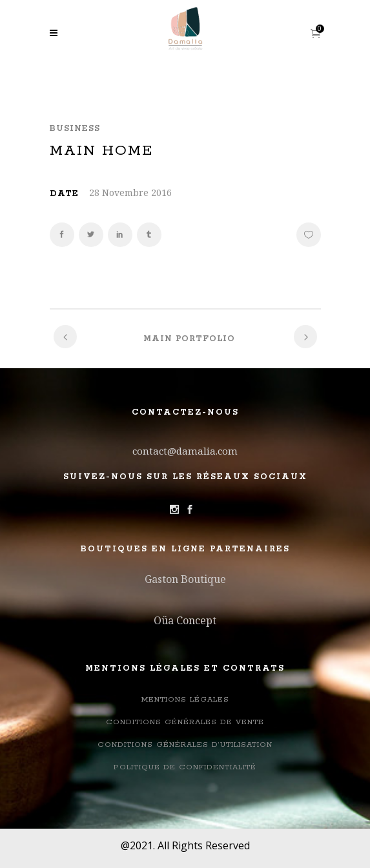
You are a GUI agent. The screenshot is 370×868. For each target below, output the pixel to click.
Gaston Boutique (185, 579)
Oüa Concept (185, 620)
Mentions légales (185, 699)
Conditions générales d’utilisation (185, 745)
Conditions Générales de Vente (185, 722)
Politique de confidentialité (185, 767)
